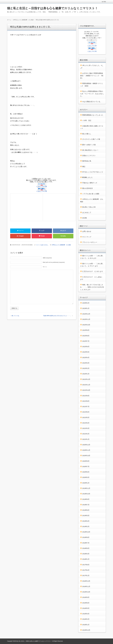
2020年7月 (86, 466)
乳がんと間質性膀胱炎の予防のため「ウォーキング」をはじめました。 (92, 94)
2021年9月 (86, 396)
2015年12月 (86, 630)
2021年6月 (86, 412)
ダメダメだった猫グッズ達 (91, 139)
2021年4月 (86, 423)
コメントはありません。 (43, 245)
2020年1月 (86, 483)
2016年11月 (86, 586)
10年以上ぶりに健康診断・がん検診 (61, 245)
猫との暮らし (87, 134)
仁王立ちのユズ (88, 271)
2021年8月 (86, 401)
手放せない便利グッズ (90, 183)
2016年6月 (86, 603)
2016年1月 (86, 625)
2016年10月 (86, 592)
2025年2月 (86, 303)
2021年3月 (86, 428)
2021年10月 (86, 390)
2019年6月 (86, 510)
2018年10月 (86, 532)
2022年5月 (86, 352)
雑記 (84, 166)
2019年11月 (86, 488)
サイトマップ (87, 237)
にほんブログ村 (42, 186)
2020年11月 (86, 450)
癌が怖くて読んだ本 (89, 207)
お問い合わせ (87, 231)
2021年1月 (86, 439)
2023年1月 (86, 308)
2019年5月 (86, 516)
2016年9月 (86, 597)
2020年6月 (86, 472)
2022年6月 (86, 347)
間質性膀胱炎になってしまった (93, 115)
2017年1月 (86, 575)
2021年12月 (86, 379)
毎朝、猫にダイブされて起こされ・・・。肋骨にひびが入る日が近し (92, 287)
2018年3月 (86, 554)
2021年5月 (86, 417)
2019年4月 (86, 521)
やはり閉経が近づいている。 (92, 102)
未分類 (85, 218)
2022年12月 (86, 314)
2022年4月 (86, 357)
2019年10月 (86, 494)
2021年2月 (86, 434)
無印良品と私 (87, 161)
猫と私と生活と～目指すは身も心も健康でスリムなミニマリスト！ (52, 8)
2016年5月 (86, 608)
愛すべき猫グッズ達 (89, 145)
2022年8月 (86, 336)
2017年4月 (86, 570)
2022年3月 (86, 363)
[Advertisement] (42, 52)
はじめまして (87, 212)
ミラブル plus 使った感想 (91, 194)
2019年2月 (86, 526)
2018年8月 (86, 537)
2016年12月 (86, 581)
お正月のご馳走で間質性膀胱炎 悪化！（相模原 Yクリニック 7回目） (92, 76)
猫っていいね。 (16, 316)
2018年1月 (86, 559)
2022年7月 (86, 341)
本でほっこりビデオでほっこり (93, 172)
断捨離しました (87, 177)
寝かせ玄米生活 (87, 188)
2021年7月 (86, 406)
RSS (105, 2)
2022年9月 (86, 330)
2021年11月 (86, 385)
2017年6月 (86, 565)
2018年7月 (86, 543)
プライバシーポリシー (90, 242)
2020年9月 (86, 461)
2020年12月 (86, 445)
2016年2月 (86, 619)
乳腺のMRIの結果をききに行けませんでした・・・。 (57, 316)
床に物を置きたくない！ (90, 150)
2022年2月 (86, 368)
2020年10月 (86, 456)
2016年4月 (86, 614)
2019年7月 (86, 505)
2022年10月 (86, 325)
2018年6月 (86, 548)
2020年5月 (86, 477)
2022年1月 (86, 374)
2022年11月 (86, 319)
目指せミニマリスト (89, 156)
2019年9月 (86, 499)
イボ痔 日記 (87, 120)
